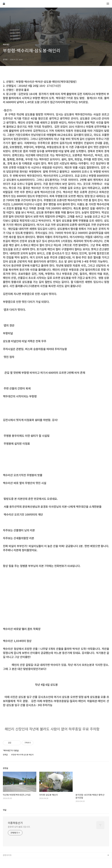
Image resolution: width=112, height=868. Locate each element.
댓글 (5, 810)
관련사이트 (7, 855)
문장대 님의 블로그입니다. (19, 827)
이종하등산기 (15, 823)
